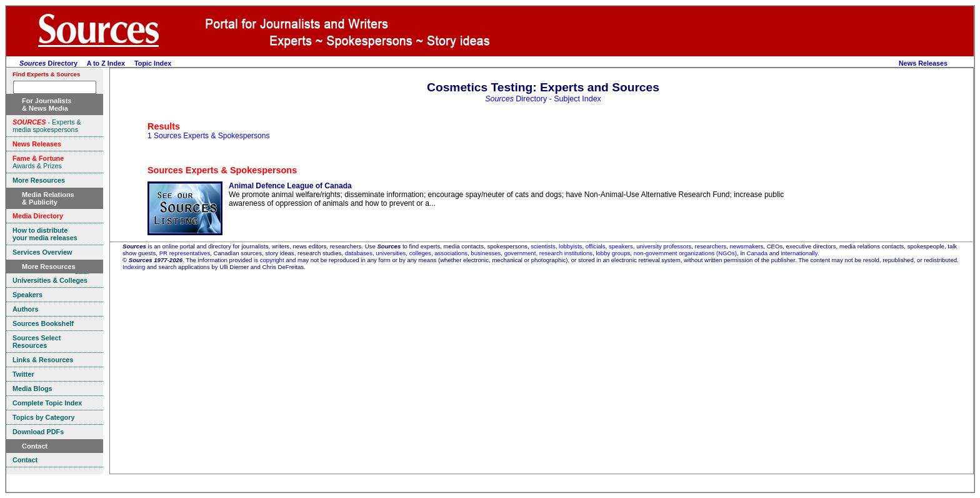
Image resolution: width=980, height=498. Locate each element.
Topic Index (153, 63)
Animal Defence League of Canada (290, 186)
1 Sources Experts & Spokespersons (208, 136)
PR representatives (185, 253)
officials (596, 246)
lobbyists (570, 246)
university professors (664, 246)
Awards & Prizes (38, 162)
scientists (543, 246)
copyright (272, 260)
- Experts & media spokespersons (47, 126)
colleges (420, 253)
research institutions (566, 253)
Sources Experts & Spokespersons (222, 170)
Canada (757, 253)
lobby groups (613, 253)
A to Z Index (106, 63)
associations (451, 253)
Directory (48, 63)
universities (391, 253)
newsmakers (747, 246)
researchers (711, 246)
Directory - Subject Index (543, 99)
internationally (799, 253)
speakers (621, 246)
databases (359, 253)
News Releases (923, 63)
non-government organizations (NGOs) (685, 253)
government (520, 253)
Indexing (134, 267)
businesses (486, 253)
